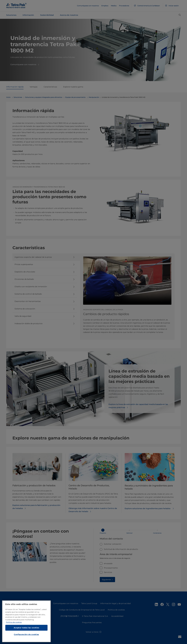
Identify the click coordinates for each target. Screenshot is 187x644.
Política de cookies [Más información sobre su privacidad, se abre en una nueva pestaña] (14, 623)
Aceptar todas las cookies (26, 628)
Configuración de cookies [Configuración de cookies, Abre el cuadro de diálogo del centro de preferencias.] (26, 635)
